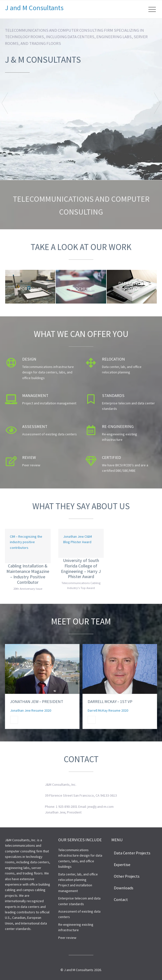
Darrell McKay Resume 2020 (108, 710)
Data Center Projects (132, 853)
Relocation (113, 359)
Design (29, 359)
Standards (113, 395)
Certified (111, 457)
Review (29, 457)
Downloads (124, 888)
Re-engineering (118, 426)
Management (35, 395)
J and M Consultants (34, 8)
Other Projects (127, 876)
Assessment (35, 426)
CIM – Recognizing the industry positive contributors (26, 542)
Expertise (122, 865)
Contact (121, 899)
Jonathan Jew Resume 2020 (31, 710)
